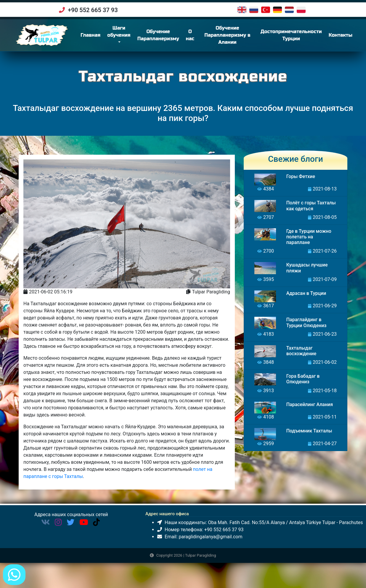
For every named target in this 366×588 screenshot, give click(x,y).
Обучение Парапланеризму (174, 37)
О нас (206, 37)
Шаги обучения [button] (134, 34)
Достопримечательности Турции (296, 37)
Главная (107, 37)
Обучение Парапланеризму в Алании (238, 37)
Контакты (345, 37)
